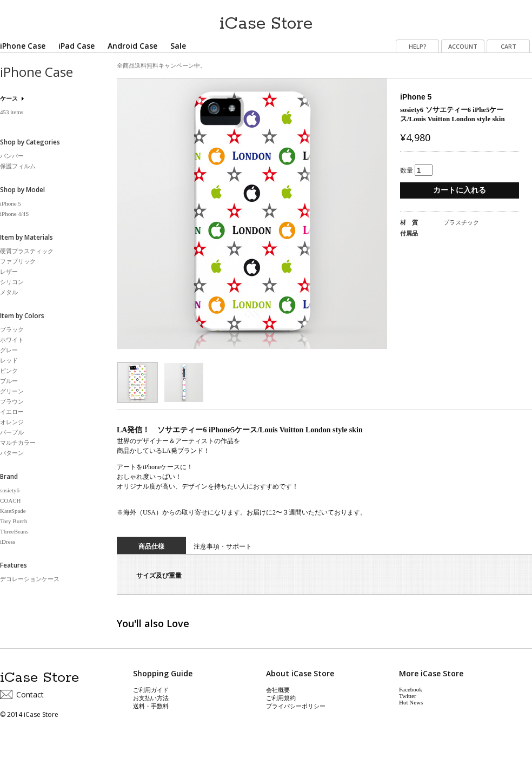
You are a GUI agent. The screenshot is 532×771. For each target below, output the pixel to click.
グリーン (12, 391)
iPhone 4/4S (14, 214)
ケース (9, 98)
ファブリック (18, 261)
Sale (178, 46)
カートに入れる (460, 190)
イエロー (12, 412)
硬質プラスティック (27, 251)
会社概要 (278, 690)
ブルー (9, 381)
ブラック (12, 330)
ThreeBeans (14, 531)
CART (508, 46)
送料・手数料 (151, 706)
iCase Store (266, 20)
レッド (9, 360)
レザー (9, 272)
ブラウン (12, 401)
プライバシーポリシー (296, 706)
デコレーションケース (30, 579)
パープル (12, 432)
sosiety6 (10, 490)
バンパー (12, 156)
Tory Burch (14, 521)
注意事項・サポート (223, 546)
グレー (9, 350)
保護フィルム (18, 166)
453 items (12, 112)
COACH (11, 500)
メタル (9, 292)
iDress (8, 542)
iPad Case (77, 46)
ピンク (9, 371)
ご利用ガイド (151, 690)
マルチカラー (18, 443)
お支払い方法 (151, 698)
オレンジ (12, 422)
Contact (30, 694)
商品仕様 (151, 546)
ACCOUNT (463, 46)
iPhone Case (23, 46)
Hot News (411, 702)
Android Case (132, 46)
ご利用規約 (281, 698)
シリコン (12, 282)
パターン (12, 453)
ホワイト (12, 340)
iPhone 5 (11, 203)
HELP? (418, 46)
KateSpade (13, 511)
